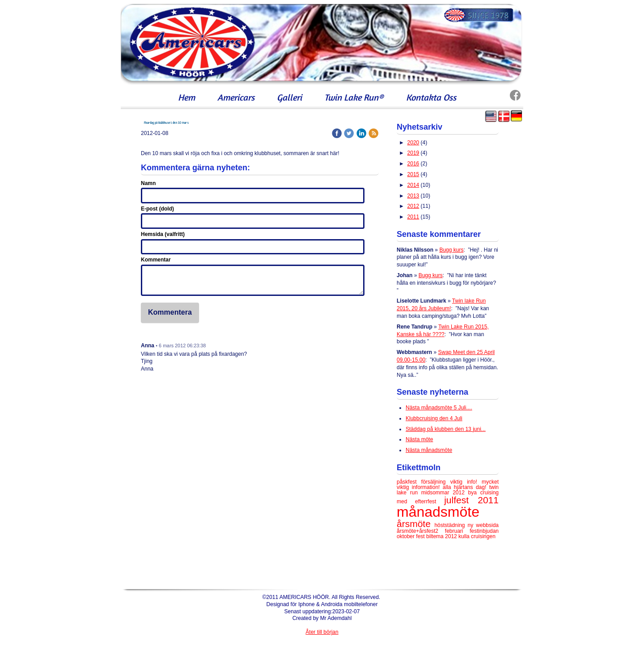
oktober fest (411, 536)
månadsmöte (438, 512)
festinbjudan (484, 531)
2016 (413, 164)
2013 (413, 196)
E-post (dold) (157, 209)
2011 (413, 217)
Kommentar (156, 260)
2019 (413, 153)
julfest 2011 (471, 500)
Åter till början (322, 632)
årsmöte (415, 524)
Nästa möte (419, 439)
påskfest (409, 482)
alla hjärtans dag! (466, 487)
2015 (413, 174)
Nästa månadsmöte (429, 450)
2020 (413, 143)
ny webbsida (483, 525)
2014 (413, 185)
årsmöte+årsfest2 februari (433, 531)
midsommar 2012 (445, 493)
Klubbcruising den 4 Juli (434, 418)
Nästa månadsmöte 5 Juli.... (439, 408)
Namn (148, 183)
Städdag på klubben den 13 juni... (446, 429)
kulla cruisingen (477, 536)
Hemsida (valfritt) (163, 234)
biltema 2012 (442, 536)
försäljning (436, 482)
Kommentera (170, 312)
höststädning (451, 525)
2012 (413, 206)
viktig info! (466, 482)
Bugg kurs (451, 250)
